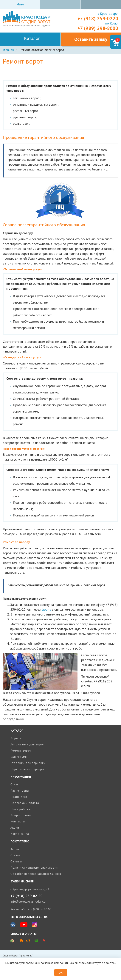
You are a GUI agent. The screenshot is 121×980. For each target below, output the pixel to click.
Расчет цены (20, 790)
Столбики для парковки (28, 763)
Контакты (18, 821)
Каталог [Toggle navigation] (30, 38)
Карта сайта (20, 834)
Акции (15, 827)
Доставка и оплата (25, 803)
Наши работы (21, 809)
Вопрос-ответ (21, 815)
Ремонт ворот (21, 750)
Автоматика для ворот (28, 744)
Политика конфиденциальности (34, 867)
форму (46, 609)
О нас (15, 784)
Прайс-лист (19, 797)
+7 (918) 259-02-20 (27, 896)
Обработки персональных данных (36, 874)
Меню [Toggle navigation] (20, 4)
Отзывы (16, 861)
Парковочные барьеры (27, 769)
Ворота (16, 738)
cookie (30, 963)
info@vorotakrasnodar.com (29, 901)
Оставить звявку (91, 39)
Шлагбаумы (19, 757)
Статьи (16, 855)
